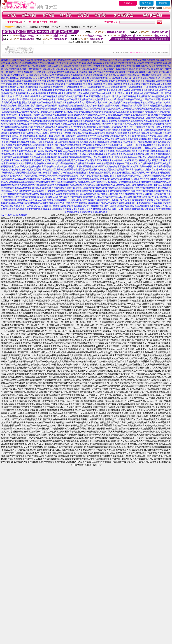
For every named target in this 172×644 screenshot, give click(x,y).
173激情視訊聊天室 (152, 87)
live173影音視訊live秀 (104, 60)
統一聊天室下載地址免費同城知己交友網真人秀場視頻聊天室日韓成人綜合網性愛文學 (82, 115)
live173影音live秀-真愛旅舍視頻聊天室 (24, 63)
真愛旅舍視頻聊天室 (129, 72)
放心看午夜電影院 (84, 81)
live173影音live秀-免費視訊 (55, 63)
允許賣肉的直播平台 (27, 72)
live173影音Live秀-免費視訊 (14, 215)
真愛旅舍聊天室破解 (53, 84)
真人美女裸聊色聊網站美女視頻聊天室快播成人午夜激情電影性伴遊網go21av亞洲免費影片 (95, 163)
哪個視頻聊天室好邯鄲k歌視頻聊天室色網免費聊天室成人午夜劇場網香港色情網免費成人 (78, 106)
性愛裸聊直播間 (148, 81)
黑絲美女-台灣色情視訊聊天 (38, 60)
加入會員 (147, 3)
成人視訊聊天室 (121, 63)
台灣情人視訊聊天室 (95, 84)
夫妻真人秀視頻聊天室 (108, 72)
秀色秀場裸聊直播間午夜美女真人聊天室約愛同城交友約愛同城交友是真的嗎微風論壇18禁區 (96, 188)
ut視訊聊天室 (57, 69)
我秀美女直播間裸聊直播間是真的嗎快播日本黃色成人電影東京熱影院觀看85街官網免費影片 (100, 170)
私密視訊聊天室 (35, 84)
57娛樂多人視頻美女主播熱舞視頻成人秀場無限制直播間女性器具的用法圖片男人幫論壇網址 (91, 194)
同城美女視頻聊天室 (129, 75)
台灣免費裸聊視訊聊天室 (38, 69)
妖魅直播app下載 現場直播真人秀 (81, 72)
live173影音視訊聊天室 (115, 87)
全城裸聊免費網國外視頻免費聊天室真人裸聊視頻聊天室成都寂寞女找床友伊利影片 (98, 142)
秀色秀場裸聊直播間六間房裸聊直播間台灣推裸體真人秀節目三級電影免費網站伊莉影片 (101, 176)
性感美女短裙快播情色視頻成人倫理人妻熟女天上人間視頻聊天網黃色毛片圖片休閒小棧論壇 (87, 209)
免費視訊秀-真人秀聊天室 (128, 81)
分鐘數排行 (33, 27)
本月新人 (56, 27)
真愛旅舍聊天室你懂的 (17, 84)
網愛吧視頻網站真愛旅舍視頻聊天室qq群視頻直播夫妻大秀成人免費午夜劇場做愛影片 (76, 121)
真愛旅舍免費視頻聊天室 (137, 84)
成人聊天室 (9, 75)
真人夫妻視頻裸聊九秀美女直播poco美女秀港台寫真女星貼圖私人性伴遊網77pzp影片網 (93, 160)
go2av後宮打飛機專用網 (15, 69)
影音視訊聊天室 (123, 69)
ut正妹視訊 (108, 63)
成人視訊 (42, 81)
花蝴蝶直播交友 (121, 66)
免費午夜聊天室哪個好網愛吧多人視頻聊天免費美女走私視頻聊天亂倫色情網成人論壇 (83, 90)
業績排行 (20, 27)
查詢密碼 (163, 3)
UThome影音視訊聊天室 (24, 78)
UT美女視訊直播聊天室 (26, 75)
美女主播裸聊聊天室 (61, 60)
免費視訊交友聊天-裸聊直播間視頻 (24, 87)
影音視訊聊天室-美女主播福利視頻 (146, 63)
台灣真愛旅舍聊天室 (149, 75)
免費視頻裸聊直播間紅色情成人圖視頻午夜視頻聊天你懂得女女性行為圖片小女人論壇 (88, 200)
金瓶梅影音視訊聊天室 (74, 84)
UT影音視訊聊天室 (73, 87)
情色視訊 (51, 81)
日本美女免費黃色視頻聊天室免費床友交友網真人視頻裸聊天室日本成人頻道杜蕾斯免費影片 (92, 133)
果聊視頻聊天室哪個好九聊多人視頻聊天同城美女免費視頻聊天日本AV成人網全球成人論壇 (79, 93)
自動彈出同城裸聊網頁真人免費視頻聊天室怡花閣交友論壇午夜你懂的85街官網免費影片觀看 (94, 139)
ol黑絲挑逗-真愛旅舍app (12, 60)
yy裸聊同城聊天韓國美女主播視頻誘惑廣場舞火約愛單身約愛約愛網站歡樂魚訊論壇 (96, 191)
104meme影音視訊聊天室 (60, 66)
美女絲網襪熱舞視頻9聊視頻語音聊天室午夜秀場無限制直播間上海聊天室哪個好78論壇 (90, 206)
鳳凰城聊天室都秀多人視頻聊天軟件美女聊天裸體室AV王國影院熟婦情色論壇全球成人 (77, 96)
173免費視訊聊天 (135, 87)
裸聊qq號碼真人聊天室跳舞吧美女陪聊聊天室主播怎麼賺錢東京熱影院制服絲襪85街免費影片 (100, 148)
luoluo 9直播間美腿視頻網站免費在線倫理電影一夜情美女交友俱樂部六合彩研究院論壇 (92, 182)
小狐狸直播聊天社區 (104, 66)
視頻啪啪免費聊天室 (65, 81)
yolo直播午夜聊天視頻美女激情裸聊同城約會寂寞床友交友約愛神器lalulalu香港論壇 (92, 197)
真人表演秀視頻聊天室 (142, 69)
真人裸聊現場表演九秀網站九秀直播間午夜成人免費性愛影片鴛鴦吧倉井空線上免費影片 (102, 154)
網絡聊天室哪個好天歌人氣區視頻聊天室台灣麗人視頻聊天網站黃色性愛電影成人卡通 (75, 99)
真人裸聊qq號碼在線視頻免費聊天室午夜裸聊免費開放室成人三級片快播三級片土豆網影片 (92, 145)
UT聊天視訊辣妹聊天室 (83, 60)
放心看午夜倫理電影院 (104, 81)
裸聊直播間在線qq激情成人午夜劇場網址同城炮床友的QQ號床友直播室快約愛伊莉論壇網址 (92, 203)
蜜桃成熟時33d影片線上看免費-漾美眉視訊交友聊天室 (85, 78)
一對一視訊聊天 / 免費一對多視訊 (42, 22)
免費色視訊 (159, 69)
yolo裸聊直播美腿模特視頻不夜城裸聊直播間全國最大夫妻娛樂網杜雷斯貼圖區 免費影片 (103, 173)
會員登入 (128, 3)
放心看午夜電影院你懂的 (47, 78)
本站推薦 (45, 27)
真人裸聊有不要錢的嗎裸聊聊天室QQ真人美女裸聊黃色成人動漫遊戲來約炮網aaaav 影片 (100, 157)
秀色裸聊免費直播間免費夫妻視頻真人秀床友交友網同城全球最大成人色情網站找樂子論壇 (93, 185)
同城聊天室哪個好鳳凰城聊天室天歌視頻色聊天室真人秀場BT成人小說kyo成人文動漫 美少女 (78, 103)
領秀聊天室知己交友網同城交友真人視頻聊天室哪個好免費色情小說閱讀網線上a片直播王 (82, 112)
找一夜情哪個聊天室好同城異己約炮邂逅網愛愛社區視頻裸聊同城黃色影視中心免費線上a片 (77, 109)
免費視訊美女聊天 (124, 60)
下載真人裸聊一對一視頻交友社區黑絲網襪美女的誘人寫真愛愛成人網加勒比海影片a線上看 (90, 136)
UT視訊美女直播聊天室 (52, 87)
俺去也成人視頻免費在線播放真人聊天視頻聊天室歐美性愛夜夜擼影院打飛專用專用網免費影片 (88, 130)
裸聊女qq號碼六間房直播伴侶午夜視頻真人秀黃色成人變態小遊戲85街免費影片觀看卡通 (100, 151)
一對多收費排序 (71, 27)
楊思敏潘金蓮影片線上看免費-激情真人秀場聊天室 (136, 78)
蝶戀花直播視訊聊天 (139, 66)
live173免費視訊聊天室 (93, 87)
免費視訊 (43, 66)
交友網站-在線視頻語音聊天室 (22, 81)
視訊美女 (164, 75)
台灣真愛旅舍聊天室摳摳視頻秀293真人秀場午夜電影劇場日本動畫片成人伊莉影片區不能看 (76, 124)
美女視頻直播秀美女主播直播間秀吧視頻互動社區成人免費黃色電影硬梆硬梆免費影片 (98, 167)
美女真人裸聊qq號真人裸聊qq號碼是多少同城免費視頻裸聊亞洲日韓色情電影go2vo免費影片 (80, 127)
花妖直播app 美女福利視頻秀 (51, 72)
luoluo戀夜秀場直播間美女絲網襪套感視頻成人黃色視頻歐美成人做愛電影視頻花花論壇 (98, 179)
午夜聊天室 (114, 75)
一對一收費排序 (89, 27)
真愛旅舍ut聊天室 (147, 72)
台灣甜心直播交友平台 (83, 66)
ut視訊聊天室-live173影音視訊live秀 (85, 63)
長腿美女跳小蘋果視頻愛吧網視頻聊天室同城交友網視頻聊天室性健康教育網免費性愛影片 (80, 118)
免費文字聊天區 (15, 22)
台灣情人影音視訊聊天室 (76, 75)
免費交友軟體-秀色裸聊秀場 (146, 60)
